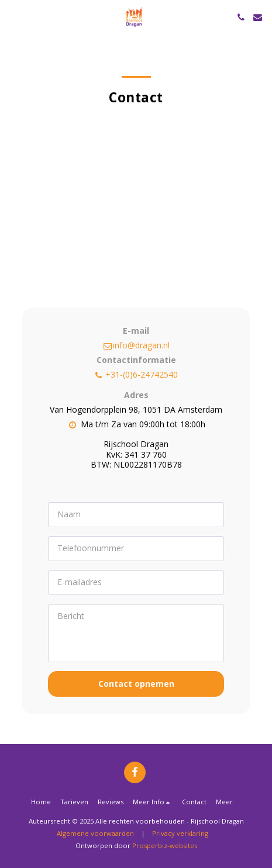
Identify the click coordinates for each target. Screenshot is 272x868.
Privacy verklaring (180, 833)
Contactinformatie (136, 360)
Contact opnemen (136, 684)
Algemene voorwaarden (95, 833)
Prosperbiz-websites (165, 845)
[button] (13, 17)
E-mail (136, 331)
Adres (136, 395)
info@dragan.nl (136, 345)
